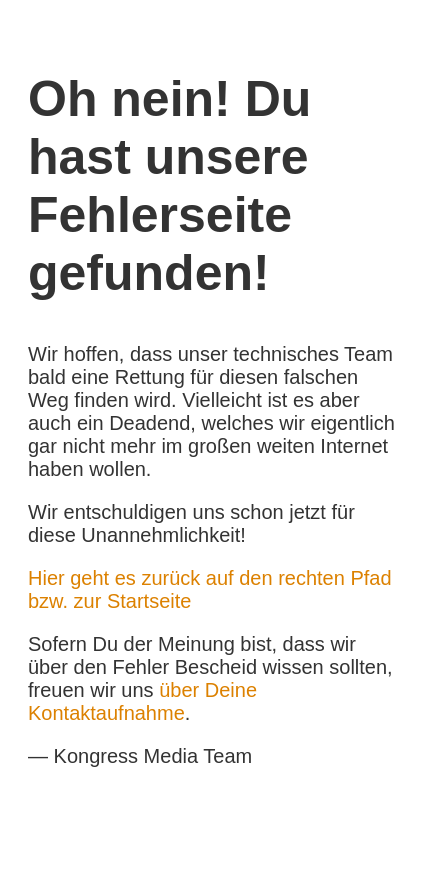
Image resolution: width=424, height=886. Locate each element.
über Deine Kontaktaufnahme (142, 701)
